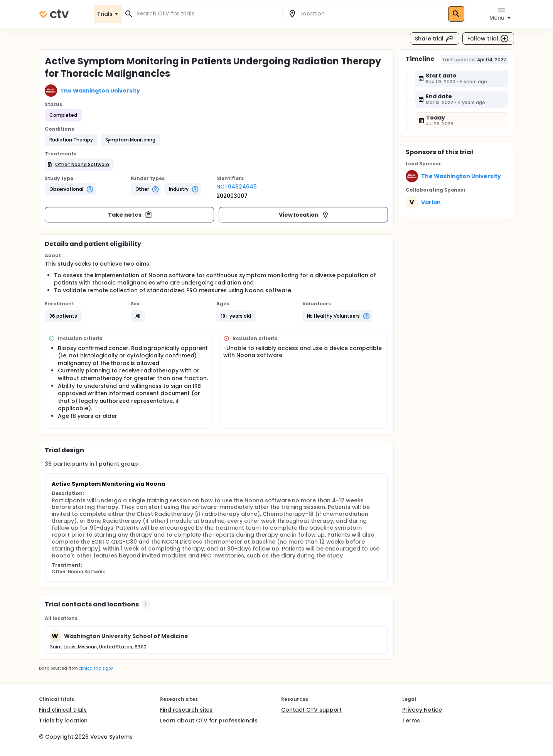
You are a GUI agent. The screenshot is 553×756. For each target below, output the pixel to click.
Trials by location (63, 721)
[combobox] (207, 14)
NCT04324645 (237, 187)
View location (304, 215)
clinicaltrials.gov (96, 668)
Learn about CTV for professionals (209, 721)
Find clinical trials (63, 710)
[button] (71, 140)
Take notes (130, 215)
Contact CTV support (311, 710)
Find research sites (186, 710)
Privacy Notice (422, 710)
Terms (411, 721)
